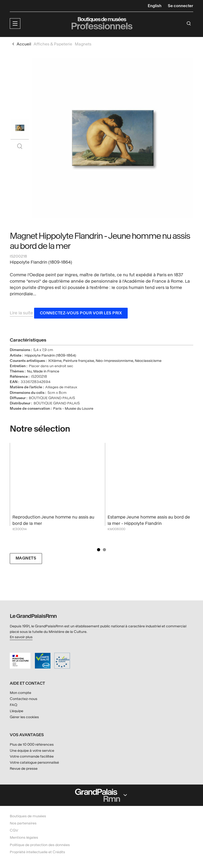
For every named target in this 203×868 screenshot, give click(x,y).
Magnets (26, 559)
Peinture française (79, 361)
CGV (14, 830)
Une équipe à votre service (32, 751)
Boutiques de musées (28, 816)
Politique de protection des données (40, 845)
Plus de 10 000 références (32, 745)
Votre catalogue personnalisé (34, 762)
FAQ (13, 705)
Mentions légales (24, 837)
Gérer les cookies (24, 717)
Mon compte (20, 693)
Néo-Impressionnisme (114, 361)
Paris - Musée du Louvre (73, 409)
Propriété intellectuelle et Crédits (37, 852)
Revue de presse (24, 769)
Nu (29, 372)
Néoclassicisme (148, 361)
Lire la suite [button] (21, 313)
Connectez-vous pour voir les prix (81, 314)
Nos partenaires (23, 823)
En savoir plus (21, 637)
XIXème (55, 361)
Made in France (46, 372)
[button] (15, 24)
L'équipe (17, 711)
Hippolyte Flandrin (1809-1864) (50, 356)
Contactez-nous (24, 699)
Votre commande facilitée (32, 756)
